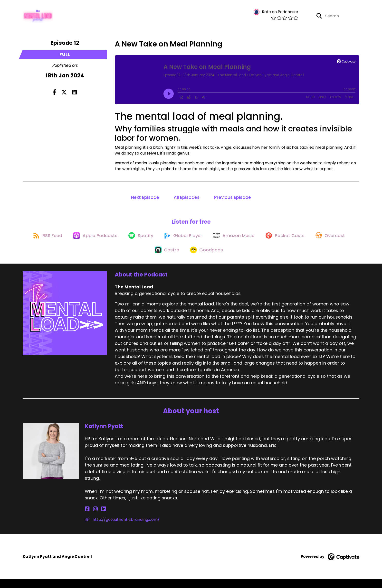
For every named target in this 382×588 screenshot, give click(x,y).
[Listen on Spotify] (160, 241)
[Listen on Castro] (187, 258)
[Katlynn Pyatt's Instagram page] (93, 518)
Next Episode (145, 200)
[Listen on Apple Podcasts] (112, 241)
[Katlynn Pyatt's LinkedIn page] (98, 518)
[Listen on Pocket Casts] (310, 241)
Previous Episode (233, 200)
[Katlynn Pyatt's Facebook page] (87, 518)
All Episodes (187, 200)
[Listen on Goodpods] (229, 258)
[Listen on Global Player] (204, 241)
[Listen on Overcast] (147, 258)
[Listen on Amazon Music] (257, 241)
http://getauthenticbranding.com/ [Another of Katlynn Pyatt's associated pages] (122, 528)
